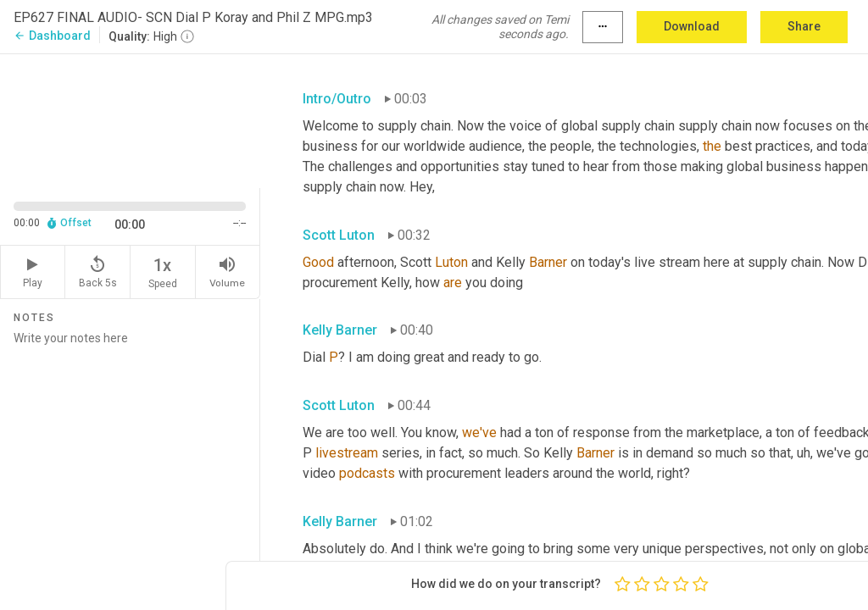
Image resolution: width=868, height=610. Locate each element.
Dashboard (52, 36)
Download (692, 26)
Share (804, 26)
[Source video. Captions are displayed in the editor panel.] (130, 119)
